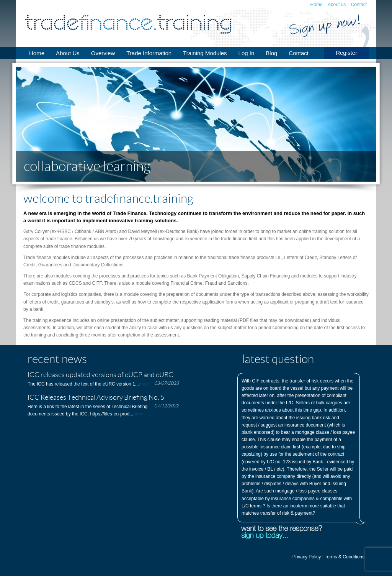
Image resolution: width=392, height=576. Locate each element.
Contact (359, 5)
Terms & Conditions (345, 557)
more (144, 384)
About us (337, 5)
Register (346, 53)
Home (317, 5)
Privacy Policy (307, 557)
